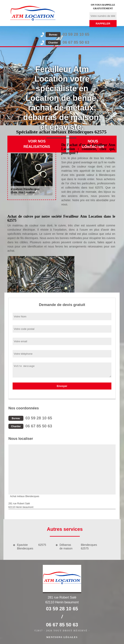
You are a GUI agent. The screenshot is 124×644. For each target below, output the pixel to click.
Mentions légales (62, 637)
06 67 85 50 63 (67, 42)
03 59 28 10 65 (67, 34)
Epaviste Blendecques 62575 (31, 547)
